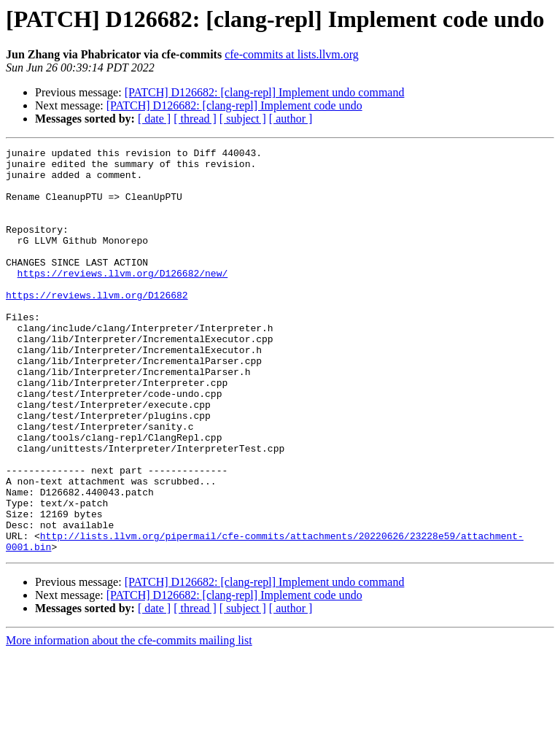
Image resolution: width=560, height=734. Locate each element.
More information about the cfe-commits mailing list (129, 721)
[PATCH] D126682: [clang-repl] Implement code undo (234, 105)
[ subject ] (243, 119)
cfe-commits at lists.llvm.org (292, 54)
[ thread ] (195, 119)
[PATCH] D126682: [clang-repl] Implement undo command (265, 92)
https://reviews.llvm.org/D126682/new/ (123, 299)
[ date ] (154, 119)
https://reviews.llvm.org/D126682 (97, 325)
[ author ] (291, 119)
